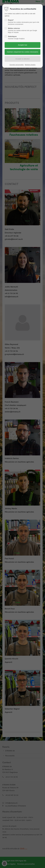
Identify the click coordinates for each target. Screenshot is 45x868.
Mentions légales (30, 65)
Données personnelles (17, 65)
